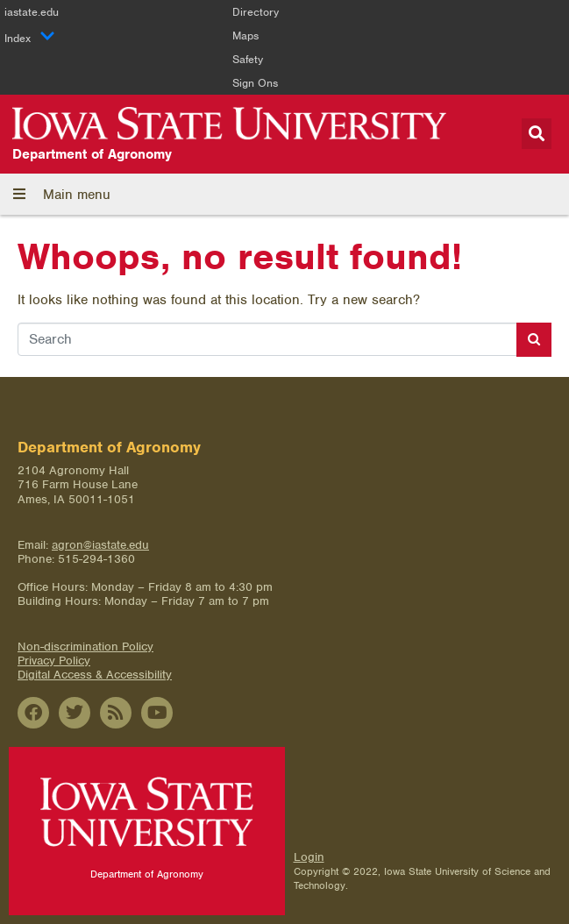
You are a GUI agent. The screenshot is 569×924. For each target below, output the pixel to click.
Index (30, 38)
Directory (256, 12)
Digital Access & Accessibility (95, 675)
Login (309, 857)
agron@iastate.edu (100, 545)
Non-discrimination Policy (85, 647)
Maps (245, 36)
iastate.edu (32, 12)
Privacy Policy (54, 661)
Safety (248, 59)
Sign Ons (255, 83)
